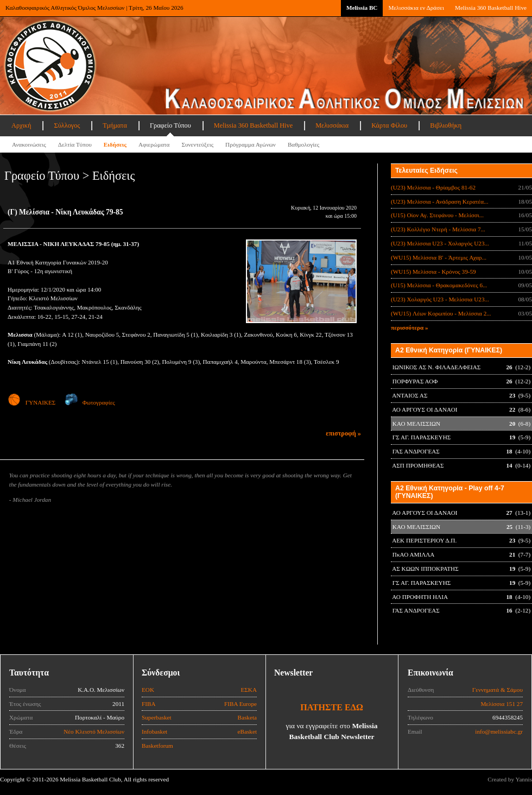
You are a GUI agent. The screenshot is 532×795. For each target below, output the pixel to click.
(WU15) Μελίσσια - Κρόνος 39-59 (433, 272)
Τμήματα (115, 125)
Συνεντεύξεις (197, 144)
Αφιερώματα (154, 144)
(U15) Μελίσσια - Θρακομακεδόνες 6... (439, 285)
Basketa (247, 717)
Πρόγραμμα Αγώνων (251, 144)
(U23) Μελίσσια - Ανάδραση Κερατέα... (439, 201)
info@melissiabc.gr (499, 731)
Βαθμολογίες (303, 144)
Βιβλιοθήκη (446, 125)
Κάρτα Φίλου (389, 125)
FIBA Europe (240, 704)
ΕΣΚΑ (249, 690)
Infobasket (154, 731)
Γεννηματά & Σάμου (498, 690)
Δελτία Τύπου (75, 144)
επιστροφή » (343, 433)
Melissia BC (362, 8)
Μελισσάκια (332, 125)
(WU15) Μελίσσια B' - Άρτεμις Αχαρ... (439, 257)
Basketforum (157, 746)
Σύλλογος (67, 125)
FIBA (149, 704)
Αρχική (21, 125)
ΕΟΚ (148, 690)
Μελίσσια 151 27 (502, 704)
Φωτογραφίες (90, 402)
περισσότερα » (410, 327)
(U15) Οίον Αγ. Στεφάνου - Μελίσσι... (437, 215)
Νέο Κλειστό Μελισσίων (94, 731)
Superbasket (157, 717)
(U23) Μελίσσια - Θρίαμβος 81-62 (433, 187)
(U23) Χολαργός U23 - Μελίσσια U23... (440, 299)
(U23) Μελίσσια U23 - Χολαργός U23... (440, 243)
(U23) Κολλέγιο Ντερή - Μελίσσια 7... (438, 229)
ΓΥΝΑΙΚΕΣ (31, 402)
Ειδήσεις (115, 144)
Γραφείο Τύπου (170, 125)
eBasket (247, 731)
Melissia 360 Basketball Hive (491, 8)
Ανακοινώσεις (29, 144)
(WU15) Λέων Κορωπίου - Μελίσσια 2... (441, 313)
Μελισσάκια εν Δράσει (416, 8)
